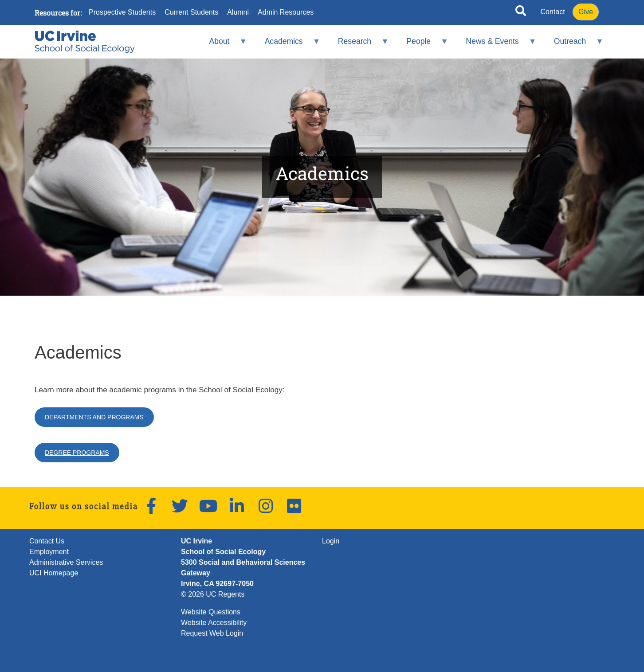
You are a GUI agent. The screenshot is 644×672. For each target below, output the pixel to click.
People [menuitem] (422, 45)
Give (586, 12)
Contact (553, 12)
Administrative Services (66, 562)
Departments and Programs (94, 417)
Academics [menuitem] (287, 45)
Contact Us (47, 541)
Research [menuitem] (357, 45)
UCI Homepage (54, 573)
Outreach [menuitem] (573, 45)
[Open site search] (521, 12)
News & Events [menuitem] (495, 45)
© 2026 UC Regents (213, 594)
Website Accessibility (214, 623)
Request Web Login (212, 633)
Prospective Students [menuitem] (122, 12)
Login (331, 541)
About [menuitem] (222, 45)
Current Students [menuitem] (191, 12)
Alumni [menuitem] (238, 12)
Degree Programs (77, 453)
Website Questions (211, 612)
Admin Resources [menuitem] (286, 12)
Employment (49, 552)
